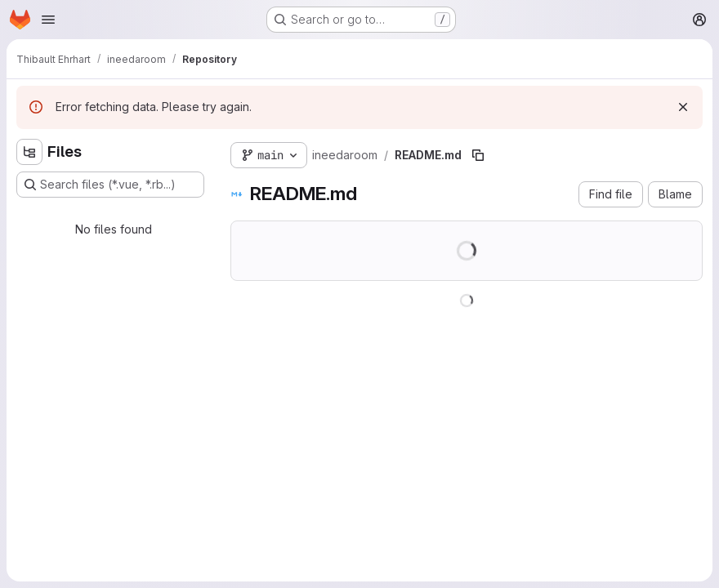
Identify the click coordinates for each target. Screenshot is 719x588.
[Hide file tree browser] (29, 152)
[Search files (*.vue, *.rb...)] (110, 185)
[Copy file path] (478, 155)
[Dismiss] (683, 107)
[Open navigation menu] (48, 20)
